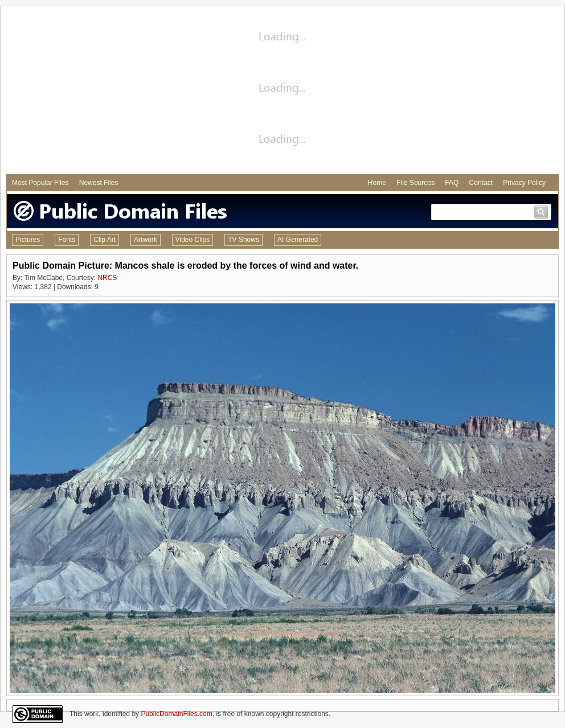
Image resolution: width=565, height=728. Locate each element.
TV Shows (243, 240)
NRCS (107, 278)
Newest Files (99, 183)
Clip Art (105, 240)
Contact (481, 183)
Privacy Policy (524, 183)
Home (377, 183)
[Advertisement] (283, 92)
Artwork (146, 240)
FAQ (452, 183)
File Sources (415, 183)
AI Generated (298, 240)
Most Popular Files (40, 183)
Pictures (28, 240)
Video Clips (193, 240)
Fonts (67, 240)
